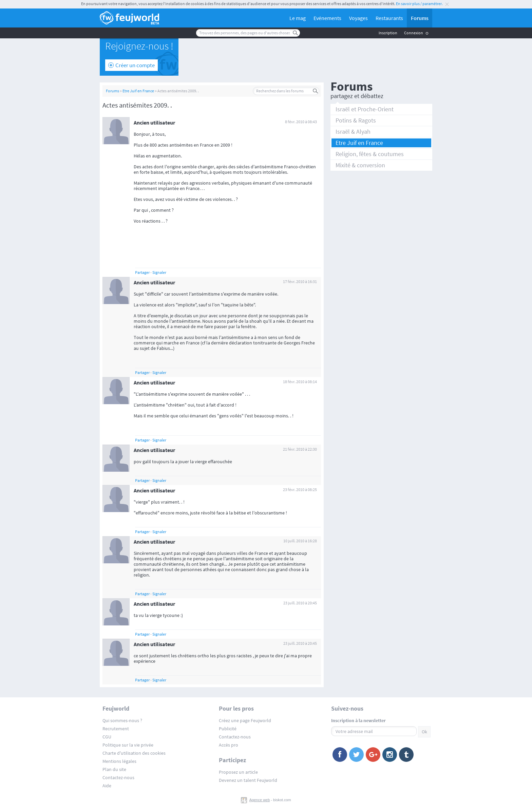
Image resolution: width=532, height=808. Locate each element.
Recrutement (116, 729)
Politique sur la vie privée (128, 745)
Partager (142, 272)
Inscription (388, 33)
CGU (107, 737)
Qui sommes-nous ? (122, 720)
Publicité (228, 729)
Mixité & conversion (360, 165)
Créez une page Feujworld (245, 720)
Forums (420, 18)
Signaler (159, 272)
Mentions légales (119, 761)
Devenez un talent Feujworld (248, 780)
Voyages (358, 18)
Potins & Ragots (356, 120)
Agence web (260, 800)
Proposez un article (238, 772)
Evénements (327, 18)
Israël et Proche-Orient (365, 109)
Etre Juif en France (138, 91)
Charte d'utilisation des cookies (134, 753)
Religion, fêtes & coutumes (370, 154)
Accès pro (229, 745)
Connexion (414, 33)
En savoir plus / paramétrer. (419, 4)
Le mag (298, 18)
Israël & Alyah (353, 131)
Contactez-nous (118, 777)
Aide (107, 786)
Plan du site (114, 769)
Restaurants (389, 18)
